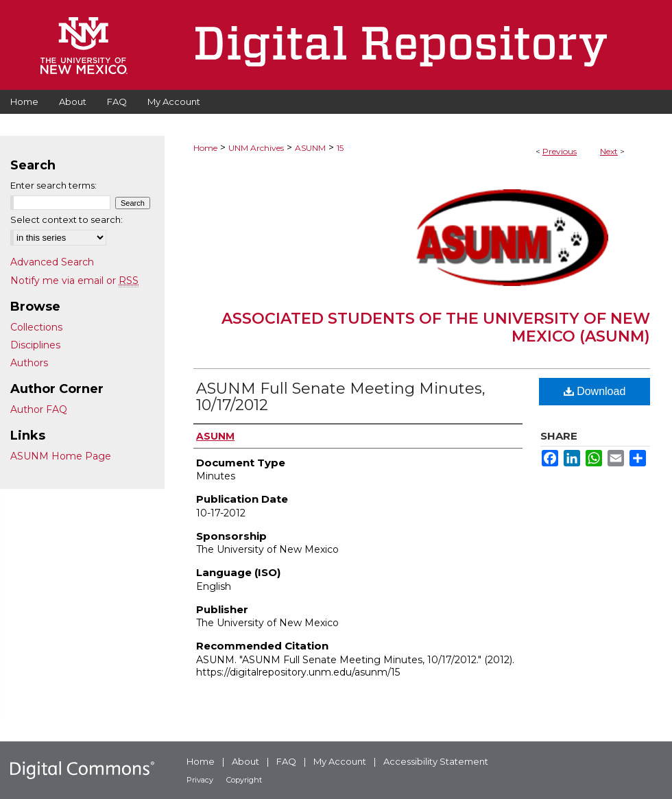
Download (595, 391)
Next (609, 151)
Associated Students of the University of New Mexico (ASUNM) (436, 327)
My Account (340, 761)
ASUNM (310, 148)
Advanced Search (52, 262)
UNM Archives (256, 148)
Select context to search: (67, 219)
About (245, 761)
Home (205, 148)
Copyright (244, 780)
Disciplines (35, 345)
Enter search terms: (53, 185)
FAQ (286, 761)
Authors (29, 363)
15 (340, 148)
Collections (36, 327)
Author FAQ (39, 409)
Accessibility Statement (436, 761)
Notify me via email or (74, 281)
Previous (560, 151)
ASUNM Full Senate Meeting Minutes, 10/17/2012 (341, 397)
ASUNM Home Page (61, 456)
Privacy (200, 780)
